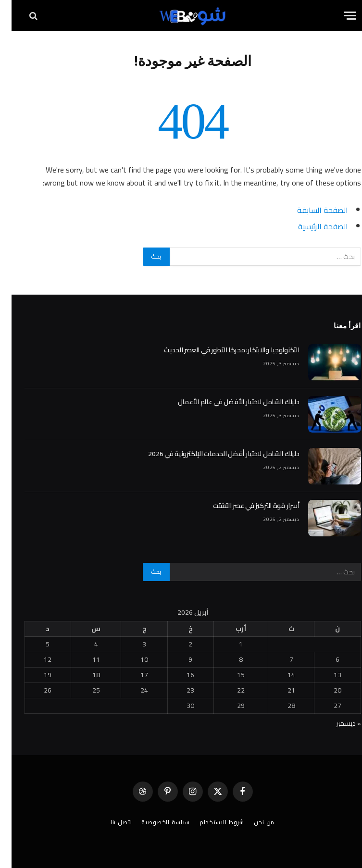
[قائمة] (338, 16)
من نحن (253, 822)
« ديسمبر (337, 723)
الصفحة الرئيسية (312, 226)
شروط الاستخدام (210, 822)
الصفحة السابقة (311, 210)
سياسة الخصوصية (154, 822)
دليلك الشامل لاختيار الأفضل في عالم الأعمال (227, 402)
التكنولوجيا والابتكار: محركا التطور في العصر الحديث (220, 350)
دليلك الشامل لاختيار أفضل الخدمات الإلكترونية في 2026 (212, 454)
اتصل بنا (110, 822)
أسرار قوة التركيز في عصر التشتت (244, 506)
